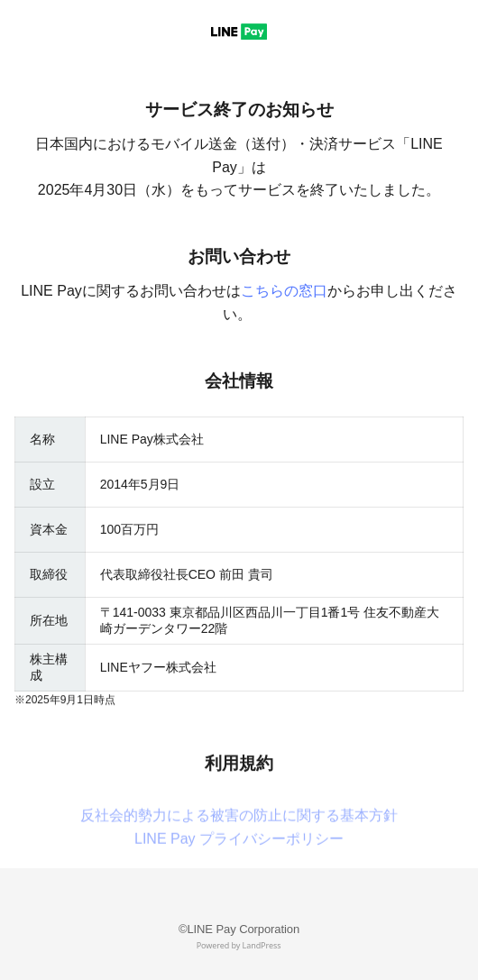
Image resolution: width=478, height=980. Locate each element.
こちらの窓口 (284, 291)
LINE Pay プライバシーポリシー (239, 867)
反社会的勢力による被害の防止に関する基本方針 (239, 843)
